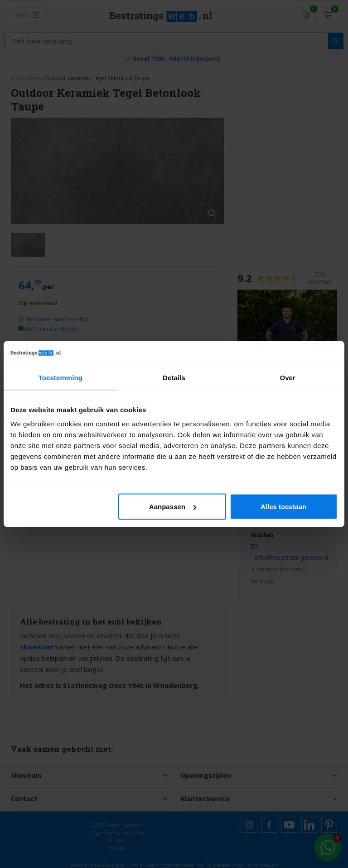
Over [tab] (288, 377)
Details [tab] (174, 377)
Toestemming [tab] (61, 377)
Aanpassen (173, 507)
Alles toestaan (284, 507)
